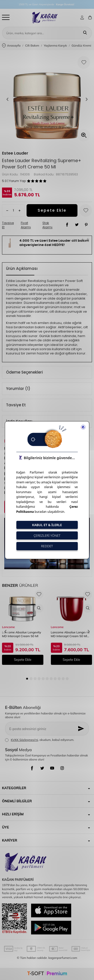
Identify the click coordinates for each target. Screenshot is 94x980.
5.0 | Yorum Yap (14, 181)
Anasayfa (11, 46)
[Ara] (85, 33)
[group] (47, 99)
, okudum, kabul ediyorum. (40, 740)
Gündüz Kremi (81, 45)
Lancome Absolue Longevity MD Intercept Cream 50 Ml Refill (70, 634)
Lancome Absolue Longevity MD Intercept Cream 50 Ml (22, 634)
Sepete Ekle (52, 210)
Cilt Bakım (32, 45)
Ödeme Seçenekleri (24, 372)
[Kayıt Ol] (81, 729)
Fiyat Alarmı (26, 225)
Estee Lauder (15, 153)
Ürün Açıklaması (22, 268)
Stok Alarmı (47, 225)
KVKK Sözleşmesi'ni (24, 740)
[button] (8, 99)
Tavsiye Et (8, 225)
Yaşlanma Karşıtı (55, 45)
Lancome (8, 627)
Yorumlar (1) (18, 389)
